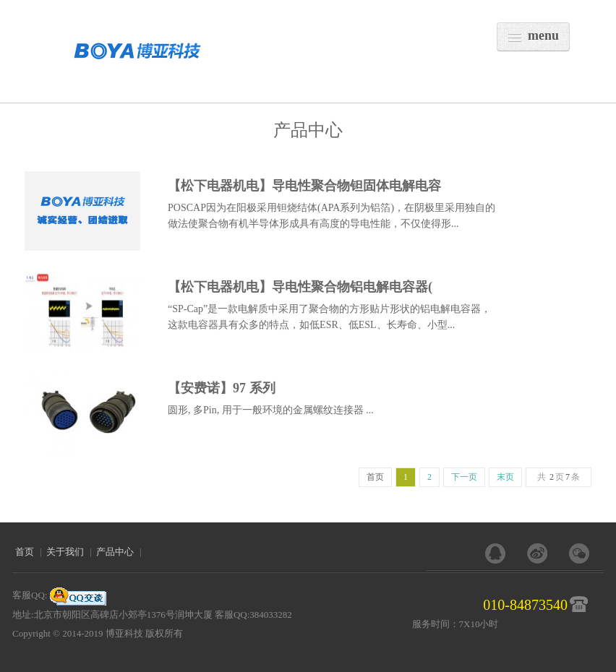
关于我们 (65, 552)
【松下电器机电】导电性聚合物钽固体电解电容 (304, 186)
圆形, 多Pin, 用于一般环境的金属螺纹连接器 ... (271, 410)
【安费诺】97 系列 (222, 388)
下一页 (464, 477)
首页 (25, 552)
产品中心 (115, 552)
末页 (505, 477)
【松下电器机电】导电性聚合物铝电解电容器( (300, 287)
